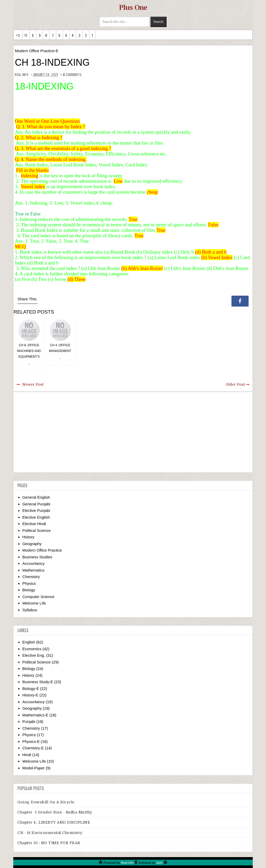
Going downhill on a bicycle (46, 802)
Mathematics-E (35, 715)
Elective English (36, 517)
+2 (18, 35)
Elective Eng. (34, 655)
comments (72, 74)
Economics (32, 649)
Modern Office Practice (42, 550)
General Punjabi (36, 504)
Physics (29, 583)
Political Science (36, 530)
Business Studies (37, 557)
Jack (159, 863)
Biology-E (31, 689)
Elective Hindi (34, 524)
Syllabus (30, 610)
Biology (29, 590)
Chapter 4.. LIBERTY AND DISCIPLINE (54, 822)
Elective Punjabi (36, 510)
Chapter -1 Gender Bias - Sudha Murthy (55, 812)
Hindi (27, 755)
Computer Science (38, 597)
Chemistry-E (33, 748)
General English (36, 497)
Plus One (133, 8)
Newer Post (33, 384)
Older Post (235, 384)
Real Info (127, 863)
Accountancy (34, 563)
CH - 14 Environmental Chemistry (50, 833)
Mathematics (33, 570)
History (28, 537)
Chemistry (31, 577)
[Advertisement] (133, 432)
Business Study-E (38, 682)
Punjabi (29, 721)
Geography (32, 544)
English (29, 642)
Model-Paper (34, 768)
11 (26, 35)
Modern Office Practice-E (36, 51)
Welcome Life (34, 603)
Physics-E (31, 741)
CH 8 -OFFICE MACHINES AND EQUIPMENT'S (29, 351)
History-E (30, 695)
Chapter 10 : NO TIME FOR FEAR (49, 843)
